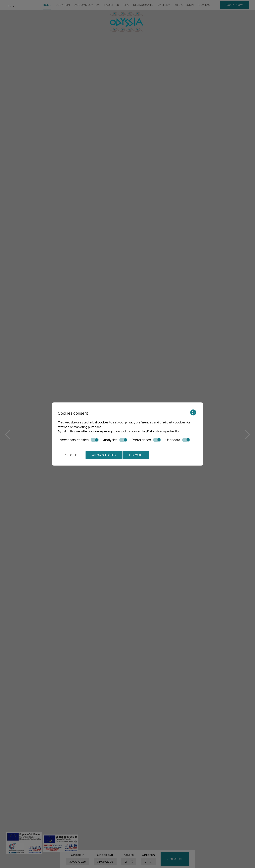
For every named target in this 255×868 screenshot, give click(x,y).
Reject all (72, 455)
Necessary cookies (79, 440)
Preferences (146, 440)
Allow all (136, 455)
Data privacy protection (164, 431)
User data (178, 440)
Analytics (115, 440)
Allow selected (104, 455)
